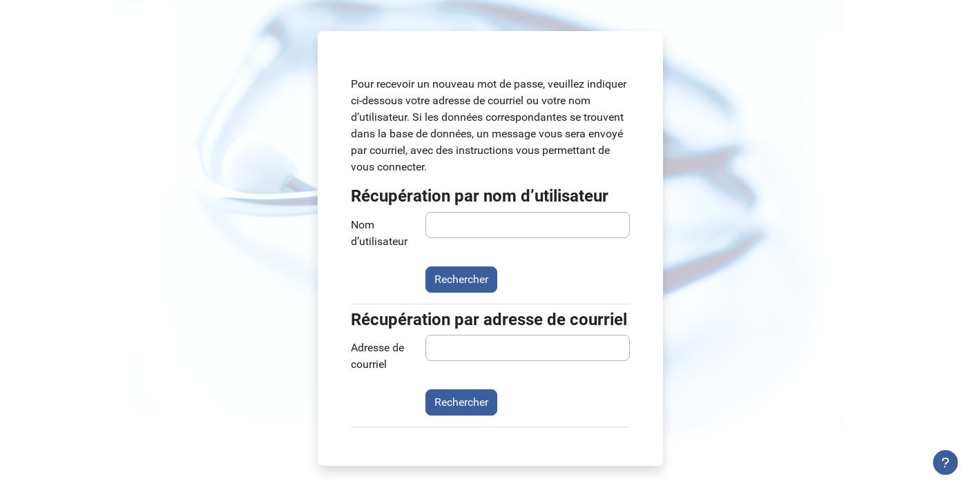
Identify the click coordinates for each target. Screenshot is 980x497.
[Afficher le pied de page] (945, 462)
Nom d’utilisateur (379, 233)
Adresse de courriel (377, 356)
